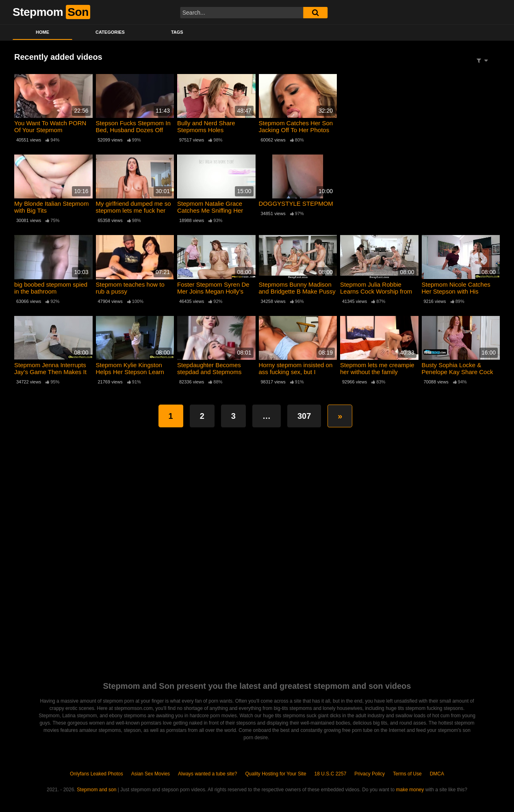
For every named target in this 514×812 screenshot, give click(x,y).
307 (304, 416)
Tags (177, 32)
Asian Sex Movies (151, 774)
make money (410, 790)
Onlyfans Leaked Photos (97, 774)
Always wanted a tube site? (207, 774)
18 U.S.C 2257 (331, 774)
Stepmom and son (97, 790)
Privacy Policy (370, 774)
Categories (110, 32)
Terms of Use (407, 774)
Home (42, 32)
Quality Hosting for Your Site (276, 774)
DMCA (437, 774)
